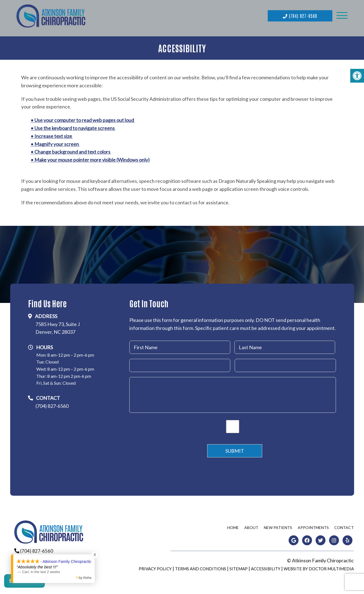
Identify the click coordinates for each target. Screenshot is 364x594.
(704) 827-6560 (300, 15)
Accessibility (266, 567)
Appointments (313, 526)
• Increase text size (52, 135)
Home (233, 526)
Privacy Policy (155, 567)
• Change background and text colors (71, 150)
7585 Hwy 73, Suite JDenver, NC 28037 (58, 326)
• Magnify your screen (55, 142)
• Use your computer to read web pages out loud (83, 119)
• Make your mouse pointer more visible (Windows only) (90, 158)
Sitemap (239, 567)
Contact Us (24, 583)
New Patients (278, 526)
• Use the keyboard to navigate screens (73, 127)
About (251, 526)
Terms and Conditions (201, 567)
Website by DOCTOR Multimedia (319, 567)
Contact (344, 526)
